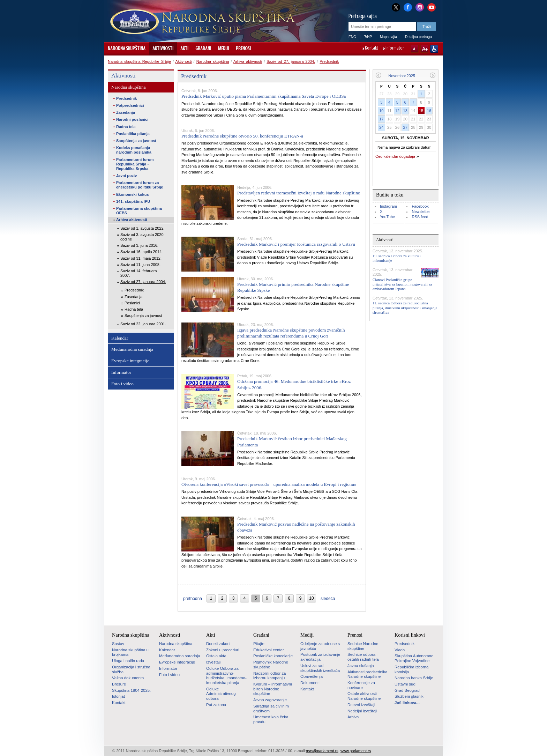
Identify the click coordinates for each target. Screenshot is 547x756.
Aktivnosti (163, 49)
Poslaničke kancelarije (273, 656)
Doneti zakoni (218, 644)
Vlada (400, 650)
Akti (184, 49)
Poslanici (132, 303)
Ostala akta (216, 656)
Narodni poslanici (132, 119)
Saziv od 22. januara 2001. (143, 324)
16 (429, 111)
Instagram (388, 206)
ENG (352, 37)
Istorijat (118, 696)
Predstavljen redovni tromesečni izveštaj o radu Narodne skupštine (299, 193)
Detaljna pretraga (418, 37)
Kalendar (120, 338)
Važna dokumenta (128, 678)
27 (405, 127)
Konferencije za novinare (361, 685)
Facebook (420, 206)
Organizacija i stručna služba (131, 669)
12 (397, 111)
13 (405, 111)
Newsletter (421, 212)
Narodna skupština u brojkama (130, 652)
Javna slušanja (361, 666)
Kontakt (372, 49)
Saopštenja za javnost (136, 141)
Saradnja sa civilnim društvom (271, 709)
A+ (424, 49)
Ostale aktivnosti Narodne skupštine (364, 696)
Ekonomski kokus (133, 194)
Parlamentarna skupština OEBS (139, 211)
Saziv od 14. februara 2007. (139, 273)
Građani (203, 49)
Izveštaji (213, 662)
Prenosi (243, 49)
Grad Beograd (407, 690)
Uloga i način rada (128, 661)
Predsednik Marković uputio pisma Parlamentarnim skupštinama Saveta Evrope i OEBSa (264, 96)
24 (381, 127)
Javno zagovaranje (270, 700)
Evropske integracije (130, 361)
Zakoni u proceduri (223, 650)
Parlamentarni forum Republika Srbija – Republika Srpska (135, 164)
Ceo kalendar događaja (395, 156)
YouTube (387, 217)
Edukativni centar (269, 650)
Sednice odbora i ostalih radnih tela (363, 657)
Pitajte (259, 644)
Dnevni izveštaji (361, 705)
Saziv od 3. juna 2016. (139, 245)
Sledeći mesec (433, 75)
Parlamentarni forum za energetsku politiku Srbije (140, 185)
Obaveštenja (312, 676)
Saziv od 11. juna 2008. (140, 265)
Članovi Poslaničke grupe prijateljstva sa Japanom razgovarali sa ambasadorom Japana (402, 284)
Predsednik (329, 61)
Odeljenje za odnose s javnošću (320, 646)
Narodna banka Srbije (414, 678)
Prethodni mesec (378, 75)
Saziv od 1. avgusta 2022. (143, 228)
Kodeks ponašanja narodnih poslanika (134, 150)
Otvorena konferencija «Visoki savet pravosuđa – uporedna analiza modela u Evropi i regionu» (269, 484)
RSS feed (420, 217)
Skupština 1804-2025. (131, 690)
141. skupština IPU (133, 201)
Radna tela (126, 127)
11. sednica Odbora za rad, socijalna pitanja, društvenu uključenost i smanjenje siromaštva (405, 307)
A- (415, 49)
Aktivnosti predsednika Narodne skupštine (367, 674)
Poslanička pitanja (133, 134)
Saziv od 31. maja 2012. (141, 258)
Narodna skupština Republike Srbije (139, 61)
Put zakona (216, 705)
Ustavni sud (405, 684)
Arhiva (353, 717)
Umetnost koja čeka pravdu (271, 719)
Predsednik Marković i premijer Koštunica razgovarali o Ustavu (296, 244)
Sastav (118, 644)
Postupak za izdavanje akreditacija (320, 657)
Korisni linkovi (410, 635)
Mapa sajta (388, 37)
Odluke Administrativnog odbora (221, 694)
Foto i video (122, 384)
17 (381, 119)
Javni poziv (126, 176)
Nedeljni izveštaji (362, 711)
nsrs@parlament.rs (322, 751)
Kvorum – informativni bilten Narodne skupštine (273, 689)
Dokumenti (310, 683)
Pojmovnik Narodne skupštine (271, 665)
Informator (395, 49)
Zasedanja (126, 112)
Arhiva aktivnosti (248, 61)
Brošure (119, 684)
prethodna (193, 599)
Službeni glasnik (409, 696)
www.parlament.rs (356, 751)
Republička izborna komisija (411, 669)
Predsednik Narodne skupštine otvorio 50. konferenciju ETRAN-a (242, 136)
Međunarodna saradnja (132, 349)
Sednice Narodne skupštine (363, 646)
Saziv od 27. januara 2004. (291, 61)
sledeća (328, 599)
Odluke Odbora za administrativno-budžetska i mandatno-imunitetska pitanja (226, 676)
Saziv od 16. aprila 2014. (141, 252)
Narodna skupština (127, 49)
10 (381, 111)
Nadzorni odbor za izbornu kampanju (269, 676)
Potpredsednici (130, 105)
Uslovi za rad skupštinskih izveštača (320, 668)
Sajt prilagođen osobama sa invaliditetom (434, 49)
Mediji (223, 49)
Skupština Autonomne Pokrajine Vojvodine (414, 658)
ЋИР (368, 37)
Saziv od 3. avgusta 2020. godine (143, 237)
